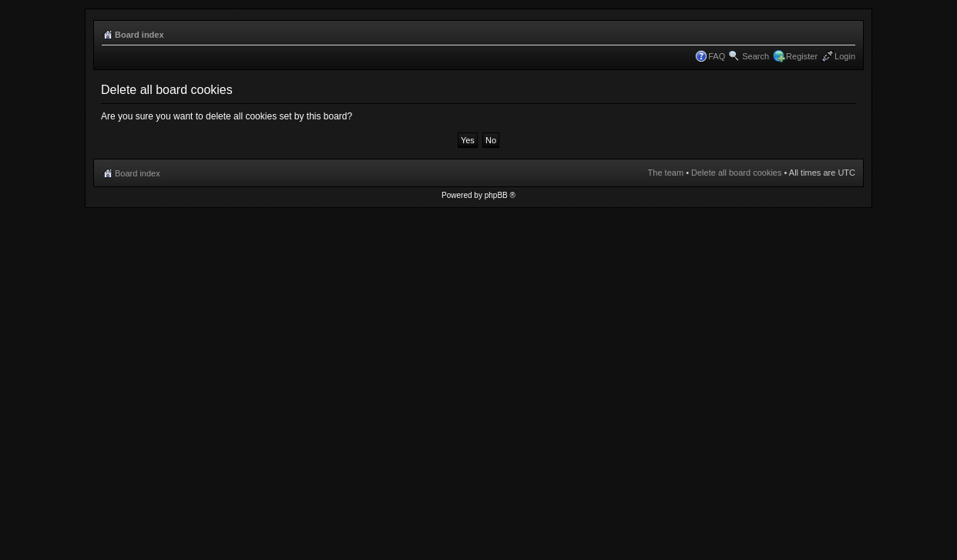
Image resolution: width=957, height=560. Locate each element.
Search (756, 56)
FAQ (717, 56)
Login (845, 56)
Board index (139, 35)
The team (666, 173)
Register (802, 56)
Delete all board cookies (736, 173)
